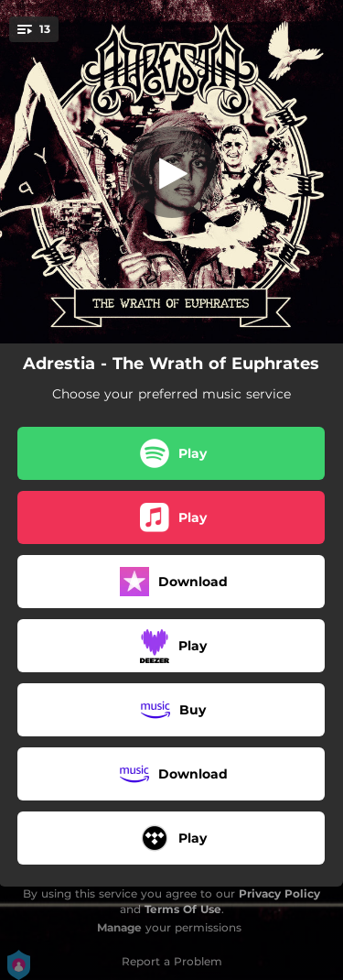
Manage (119, 927)
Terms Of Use (183, 909)
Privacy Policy (279, 893)
